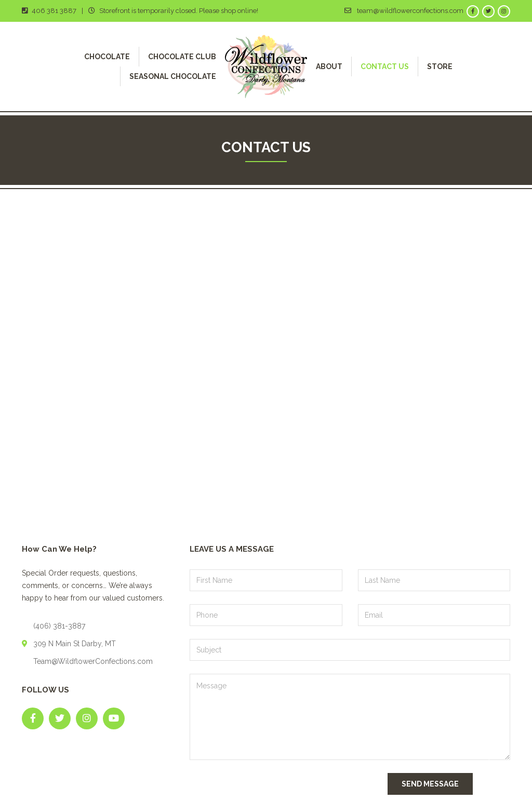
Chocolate (107, 57)
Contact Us (385, 66)
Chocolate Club (182, 57)
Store (440, 66)
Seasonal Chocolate (173, 76)
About (329, 66)
